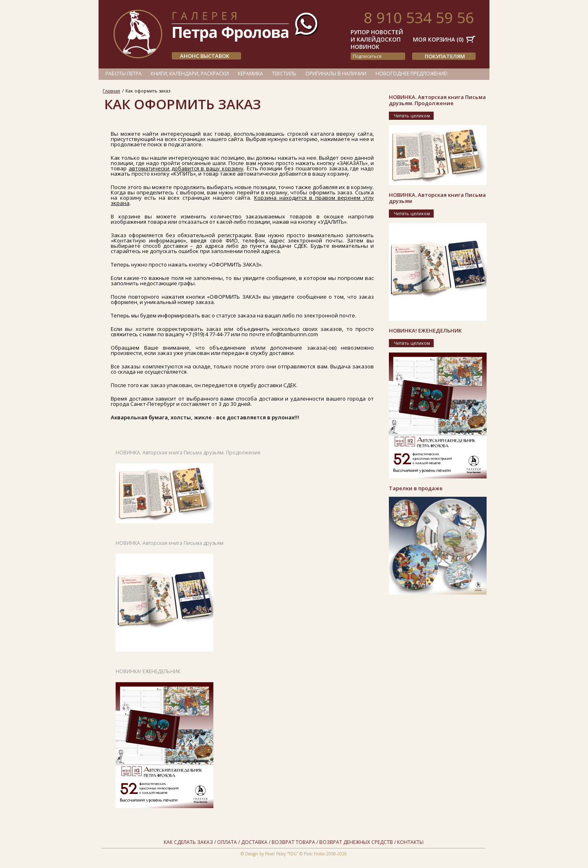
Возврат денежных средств (356, 842)
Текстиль (284, 74)
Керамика (250, 74)
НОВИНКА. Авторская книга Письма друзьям (170, 543)
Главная (111, 91)
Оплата (227, 842)
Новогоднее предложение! (411, 74)
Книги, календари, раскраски (190, 74)
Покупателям (445, 56)
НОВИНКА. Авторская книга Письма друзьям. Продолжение (188, 453)
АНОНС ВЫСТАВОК (205, 56)
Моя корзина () (438, 39)
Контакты (410, 842)
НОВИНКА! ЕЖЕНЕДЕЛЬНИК (148, 671)
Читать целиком (412, 116)
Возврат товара (293, 842)
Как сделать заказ (188, 842)
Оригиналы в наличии (336, 74)
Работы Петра (124, 74)
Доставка (254, 842)
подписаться (367, 56)
